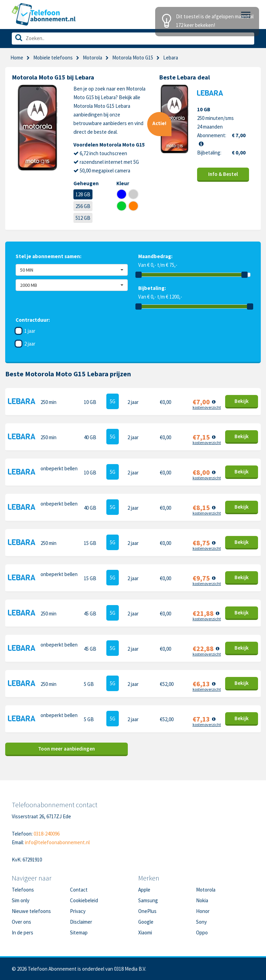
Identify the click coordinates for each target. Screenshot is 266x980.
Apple (144, 890)
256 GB (83, 206)
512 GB (83, 218)
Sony (201, 922)
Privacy (78, 911)
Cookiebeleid (84, 900)
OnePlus (147, 911)
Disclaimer (81, 922)
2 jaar (30, 344)
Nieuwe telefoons (31, 911)
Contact (79, 890)
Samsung (148, 900)
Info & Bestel (223, 174)
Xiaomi (145, 932)
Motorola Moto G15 (133, 58)
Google (146, 922)
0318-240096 (47, 834)
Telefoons (23, 890)
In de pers (23, 932)
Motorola (92, 58)
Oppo (202, 932)
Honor (203, 911)
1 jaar (30, 331)
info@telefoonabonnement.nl (57, 842)
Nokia (202, 900)
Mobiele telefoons (53, 58)
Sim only (21, 900)
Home (17, 58)
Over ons (21, 922)
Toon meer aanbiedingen (66, 749)
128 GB (83, 194)
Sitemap (79, 932)
